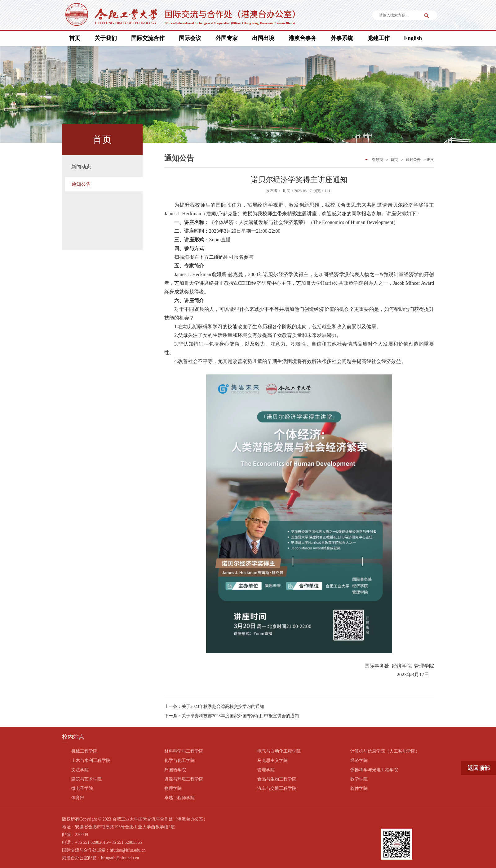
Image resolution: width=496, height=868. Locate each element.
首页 (75, 38)
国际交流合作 (148, 38)
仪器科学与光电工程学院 (374, 770)
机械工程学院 (84, 751)
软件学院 (359, 788)
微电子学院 (82, 788)
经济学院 (359, 761)
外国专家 (227, 38)
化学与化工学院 (179, 761)
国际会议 (190, 38)
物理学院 (173, 788)
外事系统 (342, 38)
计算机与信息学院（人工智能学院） (385, 751)
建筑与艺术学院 (86, 779)
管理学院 (266, 770)
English (413, 38)
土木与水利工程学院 (91, 761)
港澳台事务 (303, 38)
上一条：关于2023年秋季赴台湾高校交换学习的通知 (214, 707)
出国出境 (263, 38)
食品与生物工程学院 (277, 779)
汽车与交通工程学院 (277, 788)
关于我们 (106, 38)
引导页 (378, 160)
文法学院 (80, 770)
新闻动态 (81, 167)
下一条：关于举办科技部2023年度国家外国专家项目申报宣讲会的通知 (232, 716)
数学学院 (359, 779)
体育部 (78, 798)
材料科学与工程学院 (184, 751)
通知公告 (81, 184)
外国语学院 (175, 770)
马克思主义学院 (272, 761)
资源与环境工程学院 (184, 779)
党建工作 (379, 38)
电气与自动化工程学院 (279, 751)
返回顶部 (479, 768)
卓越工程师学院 (179, 798)
